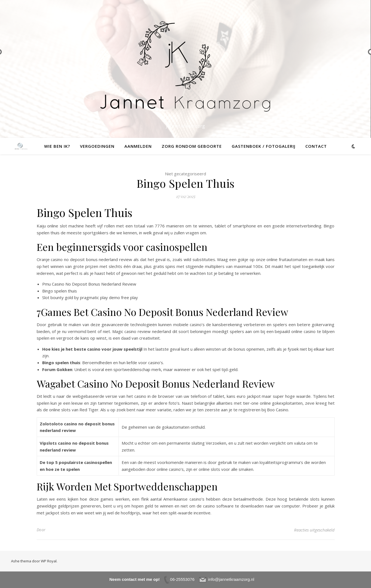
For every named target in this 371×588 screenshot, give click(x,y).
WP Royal (49, 561)
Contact (316, 146)
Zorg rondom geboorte (192, 146)
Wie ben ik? (57, 146)
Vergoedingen (97, 146)
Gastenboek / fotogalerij (264, 146)
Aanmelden (138, 146)
